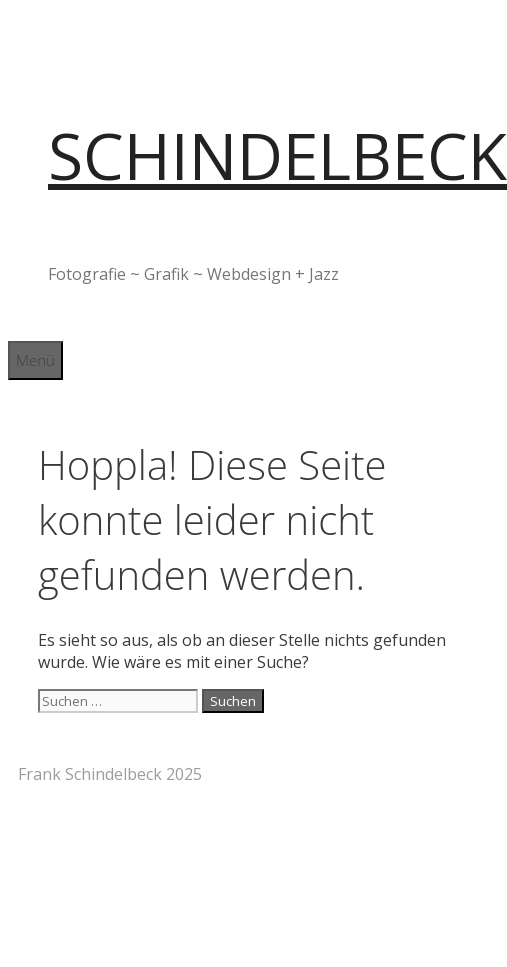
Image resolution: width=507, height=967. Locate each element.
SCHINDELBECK (277, 155)
